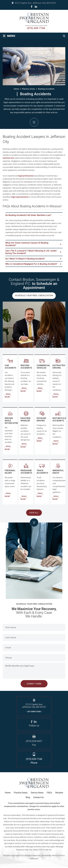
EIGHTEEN (26, 432)
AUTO (10, 379)
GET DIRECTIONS (34, 712)
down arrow (34, 122)
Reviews (59, 794)
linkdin (36, 7)
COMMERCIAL (26, 379)
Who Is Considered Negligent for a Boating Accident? (31, 265)
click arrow (34, 523)
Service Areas (37, 794)
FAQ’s (49, 794)
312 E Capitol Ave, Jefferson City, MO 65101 (35, 3)
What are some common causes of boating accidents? (27, 244)
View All (34, 514)
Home (8, 794)
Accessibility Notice (50, 856)
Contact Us (38, 798)
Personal (10, 483)
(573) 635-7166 (36, 28)
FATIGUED (42, 432)
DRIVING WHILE (10, 432)
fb (32, 7)
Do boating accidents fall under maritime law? (28, 215)
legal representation (20, 197)
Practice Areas (21, 794)
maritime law (8, 158)
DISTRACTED (58, 379)
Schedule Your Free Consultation (34, 297)
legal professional (26, 176)
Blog (28, 798)
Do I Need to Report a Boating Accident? (25, 259)
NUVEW (6, 856)
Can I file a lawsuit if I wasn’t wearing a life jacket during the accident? (31, 252)
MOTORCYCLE (58, 432)
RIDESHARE (26, 483)
